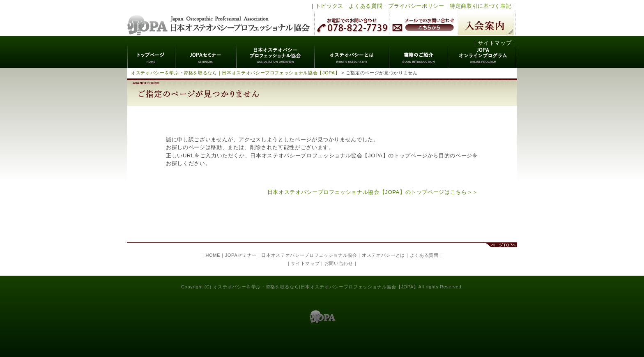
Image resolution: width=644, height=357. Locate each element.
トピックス (329, 6)
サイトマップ (494, 43)
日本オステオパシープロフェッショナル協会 (219, 18)
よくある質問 (366, 6)
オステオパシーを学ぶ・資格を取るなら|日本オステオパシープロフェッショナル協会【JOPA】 (316, 287)
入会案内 (486, 24)
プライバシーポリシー (416, 6)
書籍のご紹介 (419, 52)
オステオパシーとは (352, 52)
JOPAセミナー (206, 52)
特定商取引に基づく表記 (481, 6)
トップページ (151, 52)
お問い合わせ (339, 263)
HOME (213, 255)
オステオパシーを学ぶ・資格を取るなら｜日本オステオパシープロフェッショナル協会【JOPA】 (235, 73)
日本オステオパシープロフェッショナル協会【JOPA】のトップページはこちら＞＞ (373, 192)
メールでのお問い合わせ (423, 24)
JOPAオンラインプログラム (482, 52)
